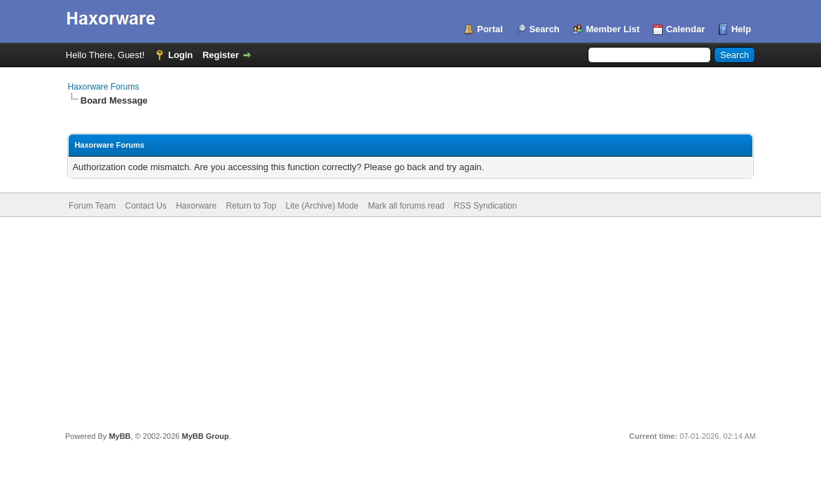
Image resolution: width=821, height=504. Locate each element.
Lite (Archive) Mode (322, 206)
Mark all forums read (406, 206)
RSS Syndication (485, 206)
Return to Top (251, 206)
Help (741, 29)
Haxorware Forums (103, 87)
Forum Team (92, 206)
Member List (613, 29)
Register (221, 55)
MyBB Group (205, 436)
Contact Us (145, 206)
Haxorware (196, 206)
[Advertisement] (410, 322)
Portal (490, 29)
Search (544, 29)
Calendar (686, 29)
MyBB (119, 436)
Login (180, 55)
